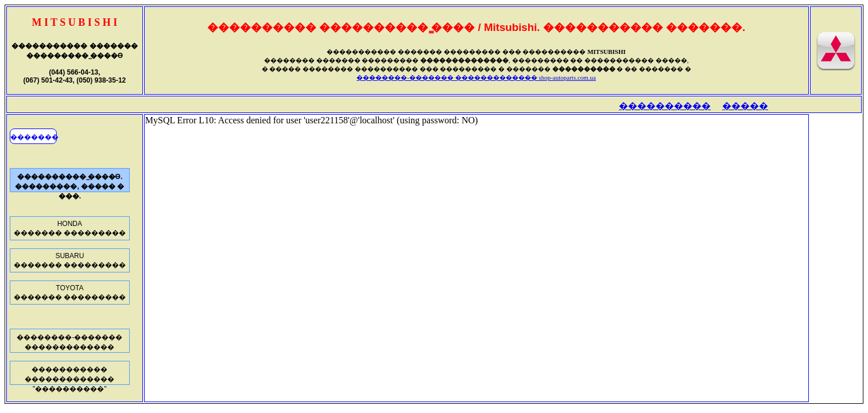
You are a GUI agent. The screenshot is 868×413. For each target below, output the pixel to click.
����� (745, 106)
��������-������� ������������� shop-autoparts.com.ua (476, 77)
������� (33, 137)
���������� (665, 106)
